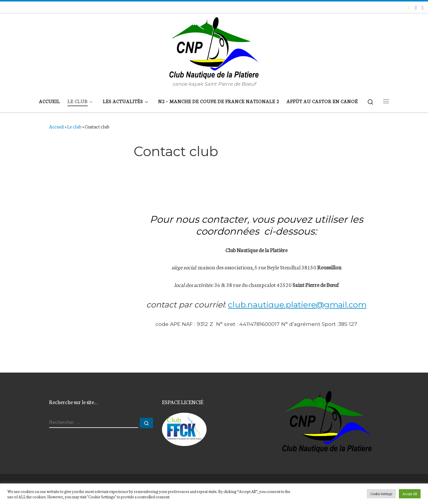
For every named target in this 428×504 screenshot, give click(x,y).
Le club (74, 126)
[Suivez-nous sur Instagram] (423, 7)
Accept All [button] (410, 494)
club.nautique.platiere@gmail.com (297, 305)
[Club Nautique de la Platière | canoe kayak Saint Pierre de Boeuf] (214, 47)
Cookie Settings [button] (381, 494)
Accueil (56, 126)
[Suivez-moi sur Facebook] (416, 7)
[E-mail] (409, 7)
